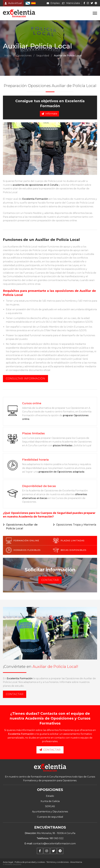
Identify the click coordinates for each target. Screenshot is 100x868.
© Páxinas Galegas (12, 864)
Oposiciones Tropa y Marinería (76, 525)
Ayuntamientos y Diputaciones (50, 812)
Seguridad (43, 56)
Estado (50, 796)
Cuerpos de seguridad (50, 817)
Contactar (50, 580)
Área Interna (76, 862)
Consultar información (25, 379)
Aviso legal (8, 862)
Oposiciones (24, 56)
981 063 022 (57, 838)
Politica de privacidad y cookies (30, 862)
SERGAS (50, 806)
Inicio (8, 56)
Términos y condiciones (58, 862)
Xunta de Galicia (50, 801)
